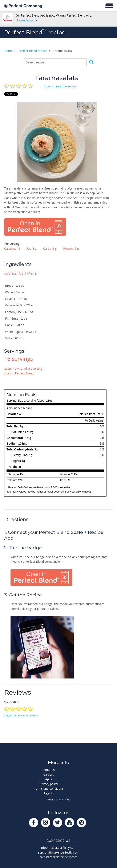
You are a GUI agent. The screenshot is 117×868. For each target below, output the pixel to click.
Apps (49, 779)
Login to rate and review (21, 715)
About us (49, 770)
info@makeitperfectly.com (58, 848)
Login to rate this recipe (60, 86)
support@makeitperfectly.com (59, 852)
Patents (49, 793)
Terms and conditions (49, 789)
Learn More (25, 20)
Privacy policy (49, 784)
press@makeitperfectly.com (58, 857)
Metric (32, 273)
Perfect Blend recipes (33, 51)
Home (8, 51)
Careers (49, 774)
